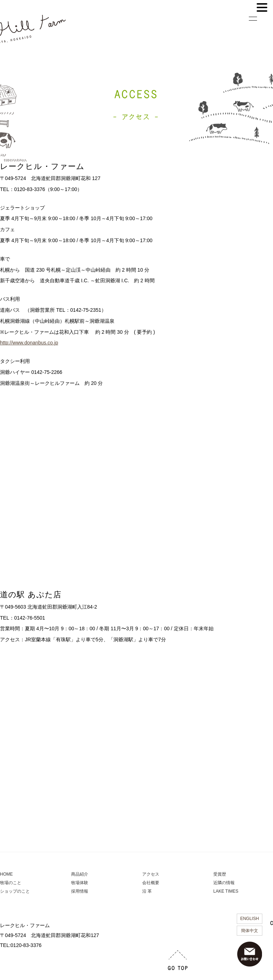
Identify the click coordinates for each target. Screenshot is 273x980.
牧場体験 (80, 883)
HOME (6, 874)
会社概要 (151, 883)
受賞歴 (220, 874)
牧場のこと (11, 883)
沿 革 (147, 891)
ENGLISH (250, 919)
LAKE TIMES (226, 891)
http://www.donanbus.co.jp (29, 343)
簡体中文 (250, 931)
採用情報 (80, 891)
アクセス (151, 874)
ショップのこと (15, 891)
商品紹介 (80, 874)
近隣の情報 (224, 883)
